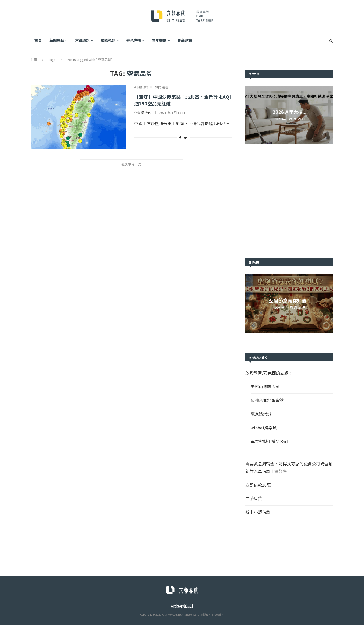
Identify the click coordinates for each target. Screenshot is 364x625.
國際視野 (108, 40)
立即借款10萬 (258, 485)
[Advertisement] (289, 201)
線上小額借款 (258, 512)
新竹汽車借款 (258, 471)
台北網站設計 (182, 606)
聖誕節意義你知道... (290, 300)
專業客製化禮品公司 (269, 441)
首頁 (38, 40)
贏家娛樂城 (261, 414)
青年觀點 (159, 40)
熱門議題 (162, 87)
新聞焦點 (57, 40)
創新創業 (185, 40)
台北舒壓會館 (271, 400)
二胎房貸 (254, 498)
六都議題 (82, 40)
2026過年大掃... (290, 112)
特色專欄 (134, 40)
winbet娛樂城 (264, 428)
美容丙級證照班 (265, 386)
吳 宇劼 (146, 113)
